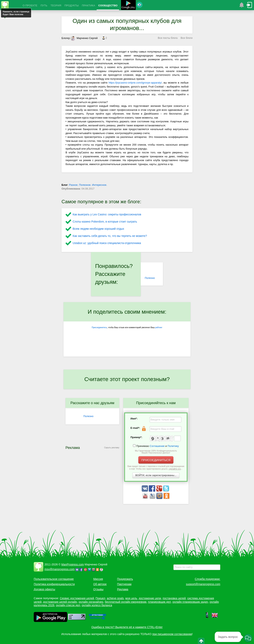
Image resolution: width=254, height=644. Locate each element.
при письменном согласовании (172, 634)
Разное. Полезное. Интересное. (88, 185)
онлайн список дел (68, 605)
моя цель (131, 598)
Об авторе (100, 584)
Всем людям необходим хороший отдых (98, 229)
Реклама (123, 589)
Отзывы (98, 589)
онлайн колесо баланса (97, 605)
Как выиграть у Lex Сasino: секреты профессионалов (107, 214)
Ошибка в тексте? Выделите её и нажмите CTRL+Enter (127, 627)
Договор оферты (44, 589)
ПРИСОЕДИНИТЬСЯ (156, 460)
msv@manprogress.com (60, 569)
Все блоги (187, 38)
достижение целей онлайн (60, 602)
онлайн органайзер (91, 602)
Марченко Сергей (84, 38)
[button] (248, 638)
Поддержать (125, 579)
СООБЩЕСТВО (108, 5)
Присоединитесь (99, 327)
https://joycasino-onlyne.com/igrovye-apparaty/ (135, 83)
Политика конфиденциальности (54, 584)
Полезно (150, 278)
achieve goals (115, 598)
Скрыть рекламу (112, 448)
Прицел (100, 598)
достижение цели (150, 598)
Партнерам (124, 584)
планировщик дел (159, 602)
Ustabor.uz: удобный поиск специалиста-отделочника (107, 243)
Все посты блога (168, 38)
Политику (173, 446)
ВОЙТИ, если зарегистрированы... (156, 475)
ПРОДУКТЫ (72, 5)
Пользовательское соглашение (54, 579)
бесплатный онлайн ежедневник (126, 602)
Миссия (98, 579)
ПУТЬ (44, 5)
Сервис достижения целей (77, 598)
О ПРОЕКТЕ (30, 5)
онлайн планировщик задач (190, 602)
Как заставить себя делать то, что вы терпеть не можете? (110, 236)
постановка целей (174, 598)
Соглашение (157, 446)
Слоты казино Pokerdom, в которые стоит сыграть (105, 222)
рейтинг (159, 327)
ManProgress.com (73, 564)
